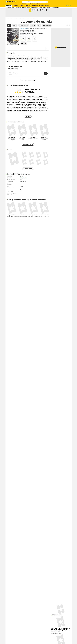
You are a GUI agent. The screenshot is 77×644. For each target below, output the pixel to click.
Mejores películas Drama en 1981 (42, 221)
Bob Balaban (33, 143)
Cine (11, 23)
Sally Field (22, 143)
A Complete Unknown (37, 4)
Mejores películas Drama (31, 221)
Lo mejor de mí (33, 220)
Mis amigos (35, 42)
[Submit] (46, 2)
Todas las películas (16, 23)
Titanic (22, 220)
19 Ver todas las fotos (28, 174)
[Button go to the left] (67, 31)
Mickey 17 (28, 4)
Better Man (31, 4)
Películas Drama (23, 23)
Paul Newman (12, 143)
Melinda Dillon (44, 143)
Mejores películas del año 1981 (20, 221)
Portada (8, 23)
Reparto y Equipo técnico (28, 150)
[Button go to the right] (70, 31)
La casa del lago (44, 220)
